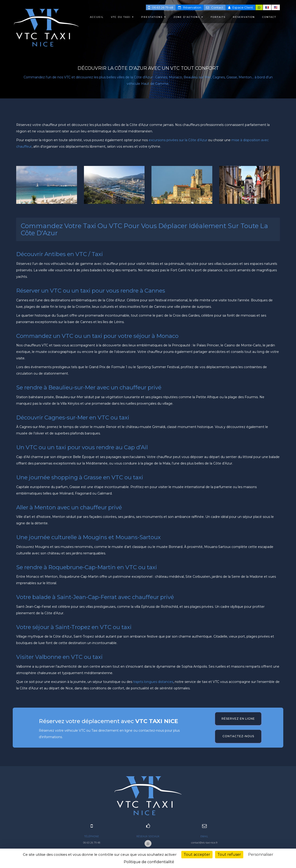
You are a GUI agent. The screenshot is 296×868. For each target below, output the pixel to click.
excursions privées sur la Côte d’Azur (178, 140)
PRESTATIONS (154, 17)
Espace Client (241, 7)
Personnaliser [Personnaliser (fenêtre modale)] (261, 854)
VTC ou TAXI (122, 17)
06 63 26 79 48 (161, 7)
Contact (215, 7)
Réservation (190, 7)
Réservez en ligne (238, 719)
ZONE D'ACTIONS (188, 17)
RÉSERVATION (244, 17)
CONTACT (269, 17)
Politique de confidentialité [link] (149, 862)
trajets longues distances (153, 682)
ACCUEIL (97, 17)
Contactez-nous (238, 736)
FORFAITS (218, 17)
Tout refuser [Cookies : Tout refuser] (229, 854)
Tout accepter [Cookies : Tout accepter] (197, 854)
